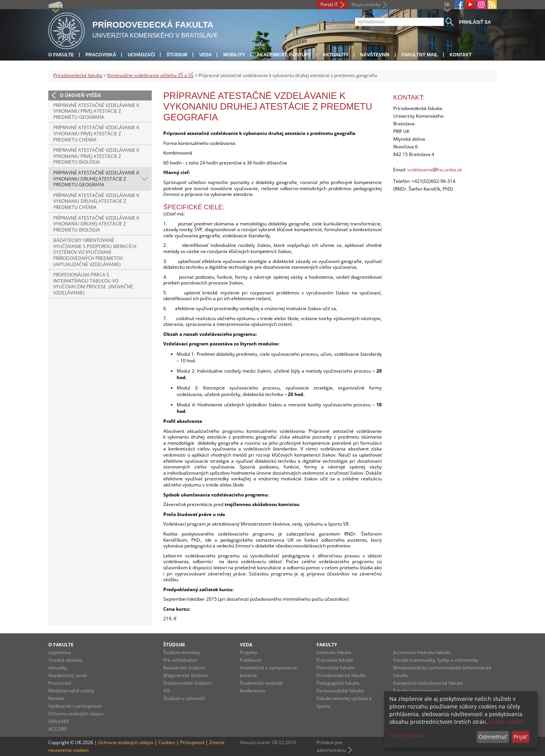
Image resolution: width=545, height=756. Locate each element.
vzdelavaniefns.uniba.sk (435, 170)
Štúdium (177, 55)
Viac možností (407, 735)
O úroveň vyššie (80, 95)
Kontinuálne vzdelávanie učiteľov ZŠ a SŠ (150, 75)
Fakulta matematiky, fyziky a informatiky (436, 660)
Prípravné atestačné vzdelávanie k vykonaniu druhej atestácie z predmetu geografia (96, 179)
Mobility (234, 55)
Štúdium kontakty (182, 652)
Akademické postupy (284, 55)
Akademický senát (68, 675)
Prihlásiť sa (475, 22)
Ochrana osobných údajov (76, 714)
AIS (167, 691)
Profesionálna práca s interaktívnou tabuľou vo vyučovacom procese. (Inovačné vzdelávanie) (93, 284)
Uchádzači (141, 55)
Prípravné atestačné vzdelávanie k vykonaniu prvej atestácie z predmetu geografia (96, 111)
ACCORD (58, 729)
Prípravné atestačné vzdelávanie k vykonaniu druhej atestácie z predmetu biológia (96, 224)
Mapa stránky (366, 4)
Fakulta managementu (417, 691)
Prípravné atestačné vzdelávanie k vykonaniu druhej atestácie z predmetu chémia (96, 201)
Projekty (249, 652)
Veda (205, 55)
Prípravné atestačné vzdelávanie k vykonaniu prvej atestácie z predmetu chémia (96, 133)
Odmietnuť (493, 737)
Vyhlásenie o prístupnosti (75, 706)
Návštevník (375, 55)
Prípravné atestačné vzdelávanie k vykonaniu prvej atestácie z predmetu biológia (96, 156)
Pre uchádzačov (180, 660)
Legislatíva (60, 652)
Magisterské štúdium (186, 675)
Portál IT (329, 4)
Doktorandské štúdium (187, 683)
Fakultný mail (420, 55)
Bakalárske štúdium (184, 668)
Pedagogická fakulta (338, 683)
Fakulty (327, 645)
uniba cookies (507, 722)
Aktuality (336, 55)
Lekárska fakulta (334, 652)
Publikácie (251, 660)
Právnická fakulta (335, 660)
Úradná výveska (65, 660)
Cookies (167, 742)
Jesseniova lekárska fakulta (422, 652)
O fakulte (61, 55)
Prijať (520, 737)
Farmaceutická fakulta (340, 691)
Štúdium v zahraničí (184, 698)
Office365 (59, 721)
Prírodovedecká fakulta (78, 75)
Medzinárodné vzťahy (71, 691)
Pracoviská (101, 55)
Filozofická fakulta (336, 668)
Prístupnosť (192, 742)
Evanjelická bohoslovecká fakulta (428, 683)
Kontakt (461, 55)
